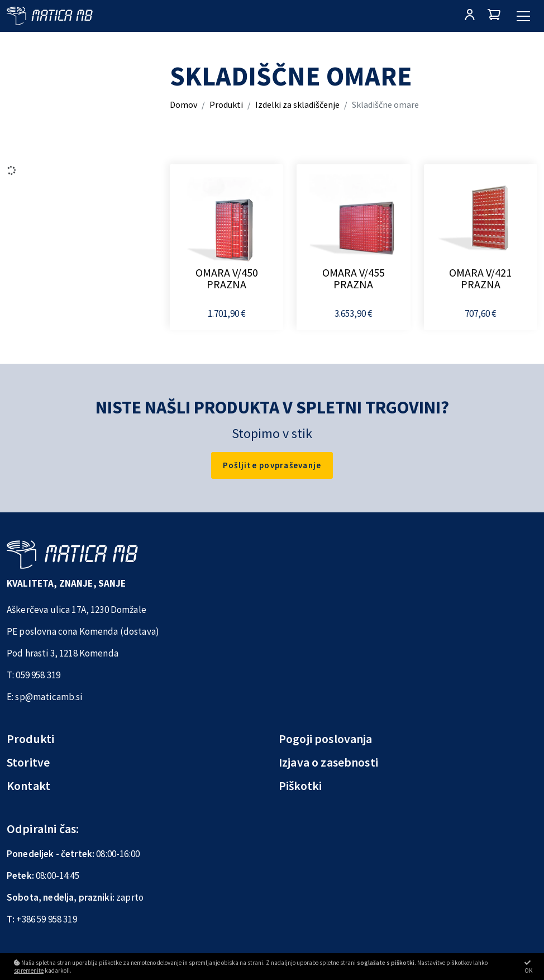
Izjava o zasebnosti (328, 762)
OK (528, 967)
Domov (183, 104)
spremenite (29, 971)
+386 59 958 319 (46, 919)
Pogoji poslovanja (326, 739)
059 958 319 (38, 675)
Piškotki (300, 786)
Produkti (226, 104)
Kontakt (28, 786)
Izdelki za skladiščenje (297, 104)
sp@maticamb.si (49, 697)
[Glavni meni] (523, 16)
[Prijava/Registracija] (470, 16)
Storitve (28, 762)
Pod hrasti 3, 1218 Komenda (63, 653)
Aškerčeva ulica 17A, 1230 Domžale (77, 610)
